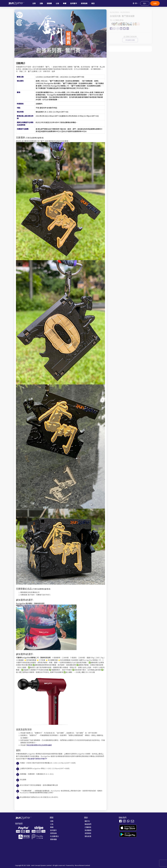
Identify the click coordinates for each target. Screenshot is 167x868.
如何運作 (53, 830)
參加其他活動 (130, 40)
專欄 (52, 827)
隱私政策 (88, 836)
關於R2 (87, 821)
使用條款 (88, 833)
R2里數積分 (54, 836)
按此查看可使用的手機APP (37, 759)
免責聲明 (88, 830)
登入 (145, 3)
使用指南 (53, 833)
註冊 (155, 3)
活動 (52, 821)
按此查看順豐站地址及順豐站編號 (39, 745)
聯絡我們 (88, 824)
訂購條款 (88, 827)
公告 (52, 824)
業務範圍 (53, 839)
